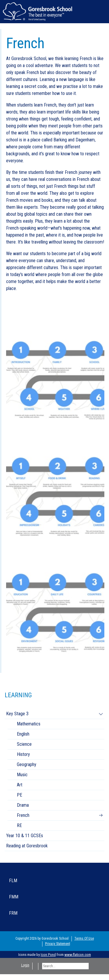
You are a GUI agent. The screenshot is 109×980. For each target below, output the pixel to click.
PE (19, 795)
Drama (23, 805)
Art (20, 785)
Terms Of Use (84, 938)
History (23, 754)
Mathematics (29, 724)
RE (19, 825)
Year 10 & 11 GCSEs (25, 836)
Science (24, 744)
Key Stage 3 (17, 714)
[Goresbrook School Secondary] (37, 11)
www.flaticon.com (78, 955)
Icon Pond (48, 955)
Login (25, 965)
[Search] (65, 966)
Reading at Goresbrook (27, 846)
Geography (27, 764)
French (23, 815)
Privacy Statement (58, 944)
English (23, 734)
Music (22, 775)
